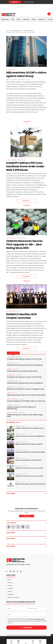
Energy (9, 393)
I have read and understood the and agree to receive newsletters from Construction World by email (27, 621)
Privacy (10, 591)
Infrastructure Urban (16, 31)
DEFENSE (17, 426)
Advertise (26, 19)
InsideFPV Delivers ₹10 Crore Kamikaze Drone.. (30, 428)
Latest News (5, 19)
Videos (34, 19)
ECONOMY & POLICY (29, 31)
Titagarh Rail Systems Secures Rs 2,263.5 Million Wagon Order (25, 416)
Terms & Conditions (13, 597)
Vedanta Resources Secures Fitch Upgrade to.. (30, 436)
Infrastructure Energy (12, 238)
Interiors (10, 369)
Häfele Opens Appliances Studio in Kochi (28, 460)
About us (10, 583)
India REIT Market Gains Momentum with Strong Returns (25, 365)
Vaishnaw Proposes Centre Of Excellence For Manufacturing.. (22, 408)
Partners (10, 586)
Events (19, 19)
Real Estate (9, 311)
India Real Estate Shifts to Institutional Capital (30, 452)
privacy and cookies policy (36, 619)
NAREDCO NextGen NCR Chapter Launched (29, 444)
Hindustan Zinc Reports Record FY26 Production (31, 484)
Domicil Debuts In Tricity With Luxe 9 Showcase (22, 371)
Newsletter (11, 594)
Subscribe (15, 2)
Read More (26, 201)
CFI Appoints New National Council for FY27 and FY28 (24, 359)
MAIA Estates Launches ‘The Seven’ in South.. (30, 468)
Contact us (41, 19)
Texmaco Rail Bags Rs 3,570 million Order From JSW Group (26, 401)
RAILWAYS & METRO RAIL (12, 399)
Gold (13, 19)
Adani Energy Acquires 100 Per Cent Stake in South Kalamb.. (26, 395)
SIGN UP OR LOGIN (27, 2)
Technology (10, 405)
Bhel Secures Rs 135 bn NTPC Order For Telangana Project (26, 389)
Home (8, 31)
